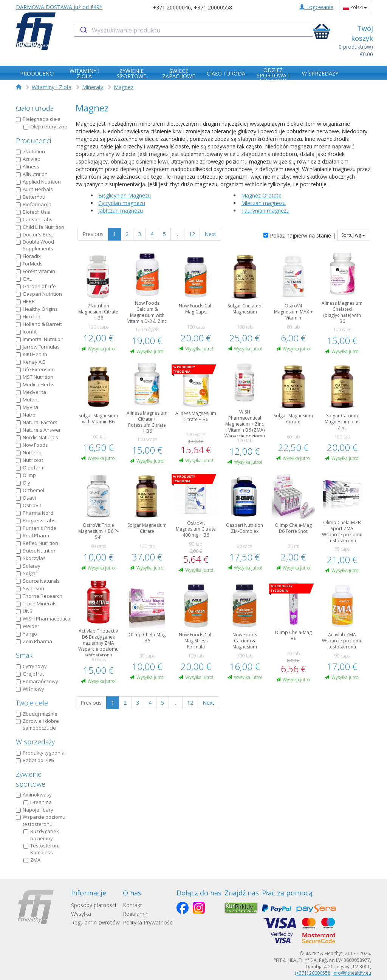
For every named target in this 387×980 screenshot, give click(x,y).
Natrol (26, 415)
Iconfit (26, 332)
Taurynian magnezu (265, 211)
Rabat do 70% (35, 760)
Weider (28, 626)
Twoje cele (32, 703)
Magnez (124, 87)
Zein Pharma (34, 641)
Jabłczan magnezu (121, 211)
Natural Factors (37, 422)
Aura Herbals (34, 189)
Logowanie (316, 7)
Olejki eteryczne (45, 127)
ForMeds (29, 264)
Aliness (28, 167)
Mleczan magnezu (263, 203)
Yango (26, 634)
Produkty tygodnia (40, 753)
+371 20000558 (213, 7)
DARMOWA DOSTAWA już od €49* (59, 7)
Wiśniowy (30, 689)
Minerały (93, 87)
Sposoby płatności (94, 905)
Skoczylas (31, 558)
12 (192, 234)
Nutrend (29, 452)
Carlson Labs (34, 219)
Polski (355, 7)
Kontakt (132, 905)
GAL (24, 279)
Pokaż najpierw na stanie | (300, 235)
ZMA (32, 860)
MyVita (27, 407)
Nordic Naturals (37, 437)
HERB (25, 301)
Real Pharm (33, 536)
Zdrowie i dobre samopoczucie (37, 725)
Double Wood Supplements (35, 245)
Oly (23, 483)
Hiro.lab (28, 316)
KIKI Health (32, 354)
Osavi (26, 498)
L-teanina (38, 802)
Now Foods (32, 445)
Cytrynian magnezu (122, 203)
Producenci (33, 140)
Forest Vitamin (36, 271)
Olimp (26, 475)
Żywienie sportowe (31, 779)
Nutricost (29, 460)
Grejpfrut (30, 674)
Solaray (28, 566)
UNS (24, 611)
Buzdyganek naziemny (41, 835)
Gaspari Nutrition (39, 294)
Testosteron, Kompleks (41, 849)
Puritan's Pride (36, 528)
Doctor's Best (34, 235)
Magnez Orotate (261, 195)
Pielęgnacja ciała (38, 119)
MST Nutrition (35, 377)
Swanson (30, 588)
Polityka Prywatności (148, 922)
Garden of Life (36, 286)
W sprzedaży (35, 742)
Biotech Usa (33, 212)
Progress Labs (36, 520)
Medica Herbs (35, 384)
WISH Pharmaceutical (44, 619)
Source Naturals (38, 581)
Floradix (28, 256)
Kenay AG (31, 362)
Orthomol (30, 490)
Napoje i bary (35, 810)
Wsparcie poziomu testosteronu (41, 820)
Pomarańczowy (37, 681)
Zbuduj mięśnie (37, 714)
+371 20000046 (172, 7)
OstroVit (29, 505)
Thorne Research (39, 596)
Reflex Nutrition (37, 543)
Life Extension (35, 369)
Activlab (28, 159)
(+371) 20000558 (313, 973)
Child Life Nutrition (40, 227)
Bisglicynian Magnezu (125, 195)
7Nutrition (30, 151)
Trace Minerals (36, 603)
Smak (24, 655)
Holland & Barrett (39, 324)
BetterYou (31, 197)
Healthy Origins (37, 309)
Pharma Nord (35, 513)
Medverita (31, 392)
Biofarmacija (34, 204)
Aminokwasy (34, 795)
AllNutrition (32, 174)
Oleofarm (30, 468)
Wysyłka (81, 914)
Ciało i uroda (35, 108)
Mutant (27, 400)
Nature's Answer (38, 430)
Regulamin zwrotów (95, 922)
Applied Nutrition (38, 182)
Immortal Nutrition (40, 339)
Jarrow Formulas (38, 347)
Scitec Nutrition (36, 551)
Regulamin (136, 914)
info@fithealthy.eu (352, 973)
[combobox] (193, 30)
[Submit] (83, 30)
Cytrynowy (31, 666)
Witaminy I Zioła (52, 87)
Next (210, 234)
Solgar (27, 573)
